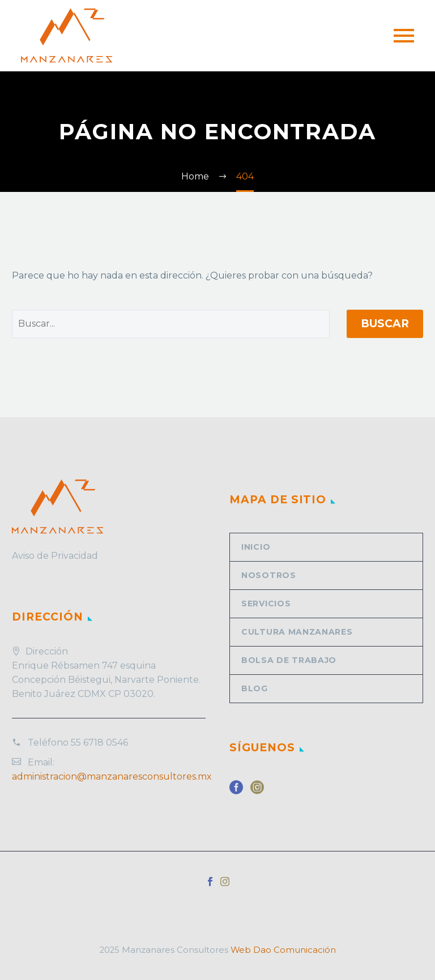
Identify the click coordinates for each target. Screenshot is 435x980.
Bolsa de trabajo (289, 660)
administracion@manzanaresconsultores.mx (112, 776)
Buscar (385, 324)
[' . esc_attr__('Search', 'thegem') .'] (171, 324)
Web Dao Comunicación (283, 950)
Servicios (266, 604)
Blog (255, 688)
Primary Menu (404, 36)
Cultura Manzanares (297, 632)
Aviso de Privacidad (55, 556)
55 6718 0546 (99, 743)
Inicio (256, 547)
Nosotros (269, 575)
